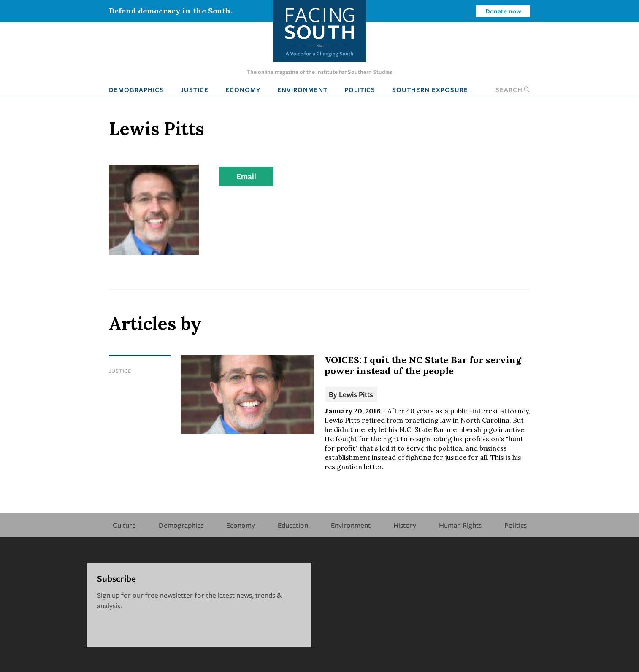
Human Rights (460, 525)
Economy (243, 89)
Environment (302, 89)
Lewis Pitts (356, 394)
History (405, 525)
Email (246, 176)
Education (293, 525)
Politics (360, 89)
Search (513, 89)
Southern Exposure (430, 89)
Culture (124, 525)
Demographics (136, 89)
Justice (195, 89)
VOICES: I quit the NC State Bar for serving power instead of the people (423, 365)
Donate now (503, 11)
